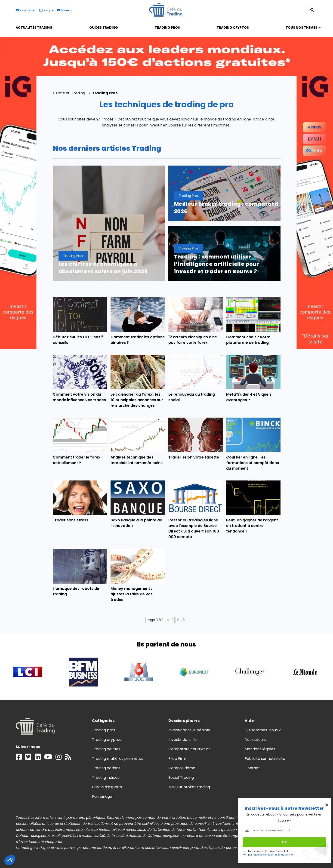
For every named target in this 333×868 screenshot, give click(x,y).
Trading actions (106, 768)
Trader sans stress (71, 520)
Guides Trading (104, 28)
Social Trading (181, 777)
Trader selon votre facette (194, 457)
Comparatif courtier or (189, 749)
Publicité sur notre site (265, 759)
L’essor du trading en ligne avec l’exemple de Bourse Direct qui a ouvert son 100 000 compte (194, 528)
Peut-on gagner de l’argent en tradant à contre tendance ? (252, 526)
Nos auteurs (255, 740)
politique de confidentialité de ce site (270, 855)
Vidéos (65, 10)
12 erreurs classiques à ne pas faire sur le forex (193, 340)
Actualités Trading (34, 28)
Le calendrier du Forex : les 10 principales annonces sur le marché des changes (137, 400)
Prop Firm (177, 759)
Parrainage (102, 796)
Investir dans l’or (183, 740)
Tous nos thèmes (302, 28)
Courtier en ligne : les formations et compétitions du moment (253, 463)
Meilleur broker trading (189, 787)
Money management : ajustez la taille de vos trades (132, 594)
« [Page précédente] (168, 620)
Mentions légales (260, 749)
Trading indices (106, 777)
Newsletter (26, 10)
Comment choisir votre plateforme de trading (248, 340)
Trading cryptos (107, 740)
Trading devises (106, 749)
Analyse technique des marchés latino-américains (137, 460)
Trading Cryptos (233, 28)
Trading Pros (167, 28)
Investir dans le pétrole (189, 730)
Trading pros (104, 730)
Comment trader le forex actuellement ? (77, 460)
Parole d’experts (107, 787)
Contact (252, 768)
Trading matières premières (118, 759)
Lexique (46, 10)
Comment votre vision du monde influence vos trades (79, 397)
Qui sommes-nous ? (263, 730)
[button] (10, 860)
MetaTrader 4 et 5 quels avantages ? (249, 397)
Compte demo (182, 768)
